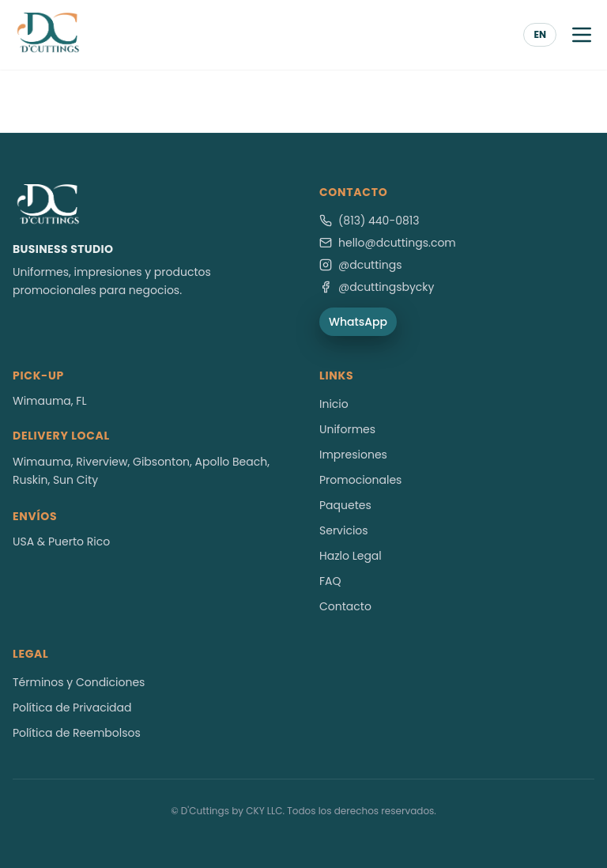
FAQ (330, 581)
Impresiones (353, 455)
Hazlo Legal (351, 556)
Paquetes (345, 505)
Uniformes (347, 429)
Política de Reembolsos (77, 733)
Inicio (334, 404)
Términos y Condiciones (79, 682)
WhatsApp (358, 322)
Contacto (345, 606)
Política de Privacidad (72, 708)
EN (540, 34)
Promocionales (360, 480)
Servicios (344, 530)
